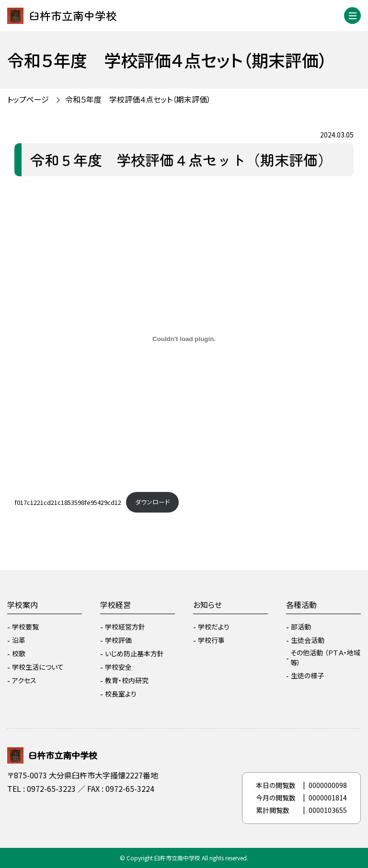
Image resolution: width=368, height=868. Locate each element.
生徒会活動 (308, 640)
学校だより (214, 627)
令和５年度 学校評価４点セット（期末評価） (138, 99)
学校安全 (118, 667)
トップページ (28, 99)
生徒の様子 (307, 675)
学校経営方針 (125, 627)
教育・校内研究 (127, 680)
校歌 (19, 653)
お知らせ (207, 605)
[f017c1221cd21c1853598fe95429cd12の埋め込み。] (184, 339)
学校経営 (115, 605)
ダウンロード (152, 502)
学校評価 (118, 640)
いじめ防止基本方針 (134, 653)
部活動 (301, 627)
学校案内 (23, 605)
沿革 (19, 640)
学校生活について (38, 667)
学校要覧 (25, 627)
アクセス (24, 680)
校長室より (121, 694)
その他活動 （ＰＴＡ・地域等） (325, 657)
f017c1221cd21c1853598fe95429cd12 (68, 502)
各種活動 (301, 605)
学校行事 (211, 640)
